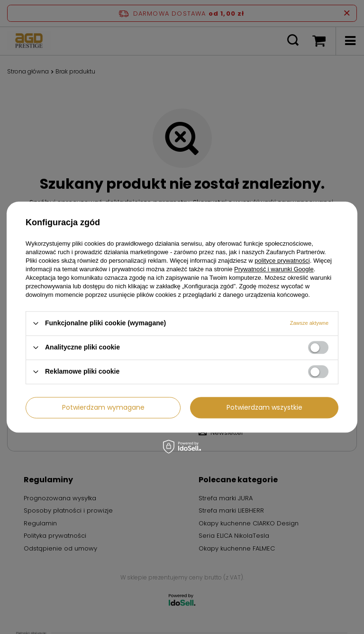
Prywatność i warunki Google (274, 269)
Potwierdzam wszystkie (264, 407)
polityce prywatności (282, 261)
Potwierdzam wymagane (103, 407)
